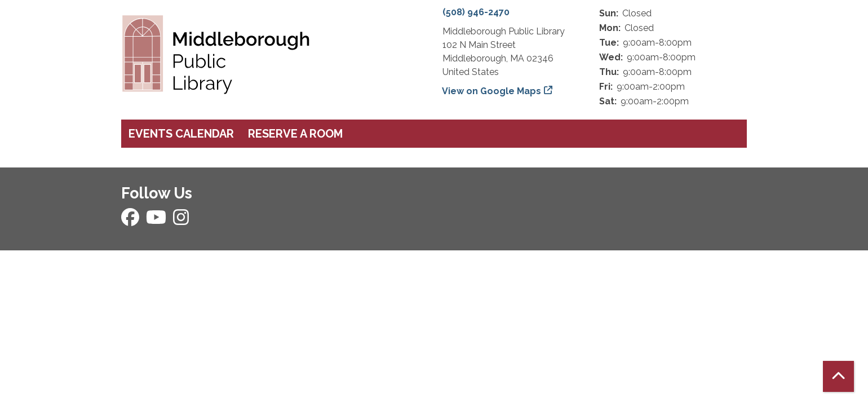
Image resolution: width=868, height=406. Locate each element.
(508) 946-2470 (476, 12)
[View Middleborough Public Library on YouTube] (157, 221)
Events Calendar (181, 134)
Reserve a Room (295, 134)
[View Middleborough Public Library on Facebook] (131, 221)
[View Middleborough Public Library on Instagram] (181, 221)
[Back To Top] (838, 376)
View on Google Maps (492, 91)
